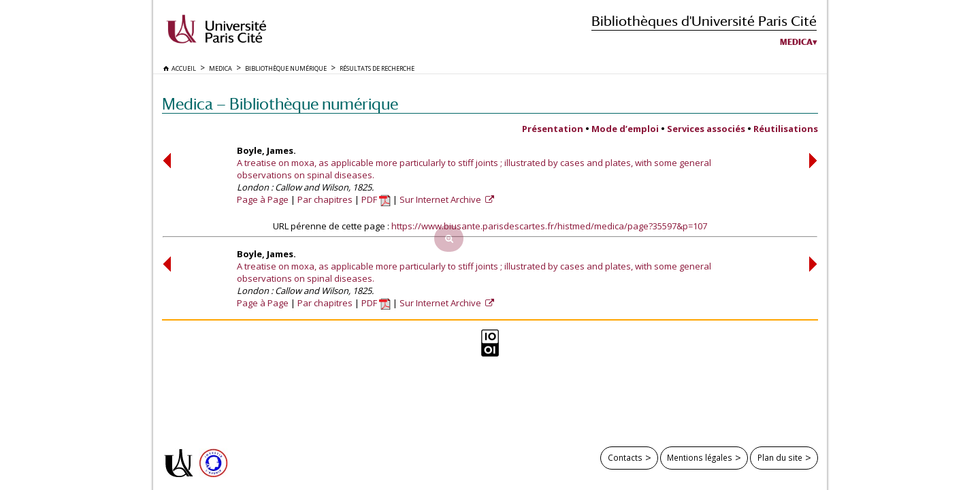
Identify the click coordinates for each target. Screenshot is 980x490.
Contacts (625, 457)
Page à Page (263, 199)
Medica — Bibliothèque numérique (280, 104)
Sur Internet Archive (441, 199)
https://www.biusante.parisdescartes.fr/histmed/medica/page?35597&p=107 (549, 226)
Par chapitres (325, 199)
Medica (796, 42)
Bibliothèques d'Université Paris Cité (704, 21)
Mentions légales (700, 457)
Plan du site (780, 457)
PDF (376, 199)
